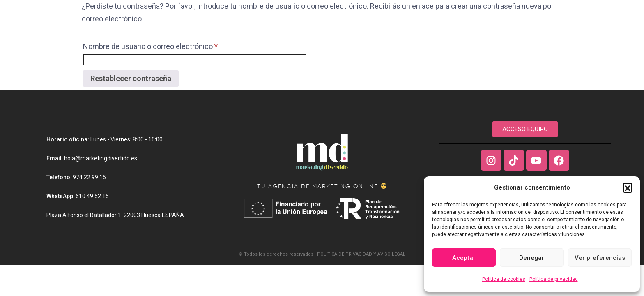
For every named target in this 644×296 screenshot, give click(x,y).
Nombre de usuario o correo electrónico (150, 45)
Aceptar (464, 258)
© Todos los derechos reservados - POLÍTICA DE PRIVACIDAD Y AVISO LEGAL (322, 254)
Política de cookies (504, 279)
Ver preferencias (600, 258)
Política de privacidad (554, 279)
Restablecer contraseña (131, 78)
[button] (628, 187)
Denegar (532, 258)
